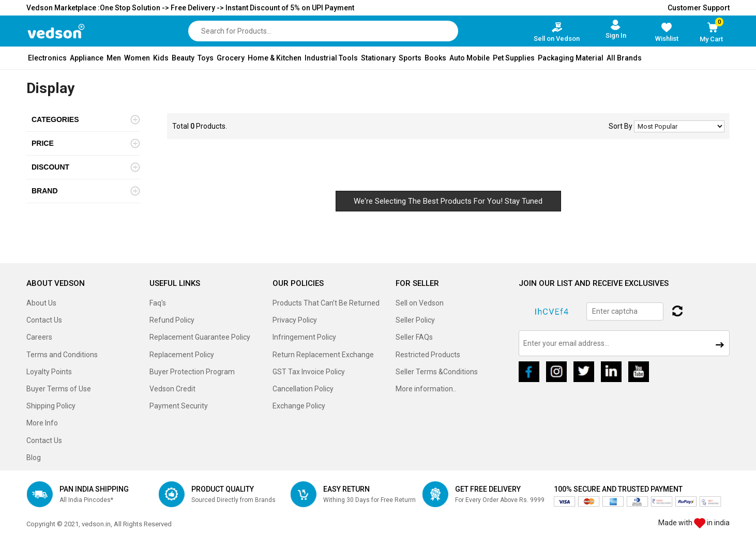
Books (435, 58)
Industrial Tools (331, 58)
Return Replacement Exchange (323, 355)
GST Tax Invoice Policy (309, 372)
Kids (161, 58)
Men (114, 58)
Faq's (158, 303)
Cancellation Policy (303, 389)
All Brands (624, 58)
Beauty (183, 58)
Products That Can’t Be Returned (326, 303)
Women (137, 58)
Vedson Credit (172, 389)
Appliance (87, 58)
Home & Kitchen (275, 58)
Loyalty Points (49, 372)
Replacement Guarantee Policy (200, 337)
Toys (206, 58)
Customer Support (699, 8)
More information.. (426, 389)
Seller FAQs (414, 337)
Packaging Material (571, 58)
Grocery (231, 58)
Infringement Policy (304, 337)
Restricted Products (428, 355)
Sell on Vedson (420, 303)
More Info (42, 423)
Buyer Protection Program (192, 372)
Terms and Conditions (62, 355)
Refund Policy (172, 320)
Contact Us (44, 320)
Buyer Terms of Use (59, 389)
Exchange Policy (299, 406)
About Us (41, 303)
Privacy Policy (295, 320)
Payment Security (179, 406)
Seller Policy (415, 320)
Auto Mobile (470, 58)
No (679, 126)
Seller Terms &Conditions (437, 372)
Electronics (47, 58)
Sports (410, 58)
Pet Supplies (514, 58)
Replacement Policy (182, 355)
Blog (34, 458)
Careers (39, 337)
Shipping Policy (51, 406)
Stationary (378, 58)
